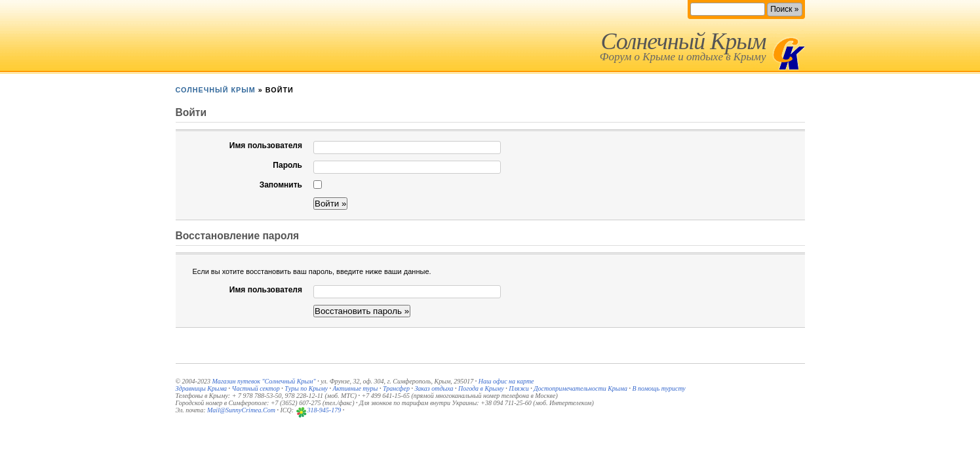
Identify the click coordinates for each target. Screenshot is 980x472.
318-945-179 (324, 410)
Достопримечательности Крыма (580, 388)
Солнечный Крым (683, 41)
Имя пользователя (266, 146)
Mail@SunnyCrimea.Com (241, 410)
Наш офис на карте (506, 381)
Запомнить (281, 185)
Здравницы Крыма (202, 388)
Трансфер (396, 388)
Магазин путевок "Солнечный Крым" (264, 381)
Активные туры (355, 388)
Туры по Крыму (306, 388)
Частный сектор (256, 388)
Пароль (287, 165)
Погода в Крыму (481, 388)
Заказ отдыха (434, 388)
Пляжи (519, 388)
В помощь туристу (658, 388)
